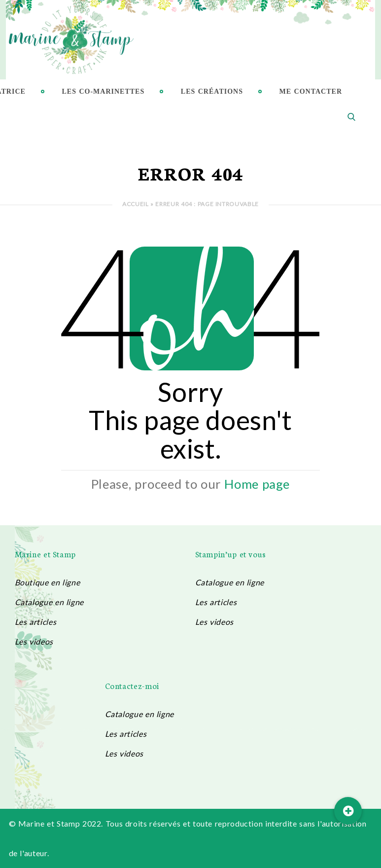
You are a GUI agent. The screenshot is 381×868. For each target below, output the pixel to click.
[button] (348, 811)
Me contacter (311, 91)
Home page (257, 484)
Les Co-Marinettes (104, 91)
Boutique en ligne (48, 582)
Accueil (135, 204)
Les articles (36, 622)
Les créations (212, 91)
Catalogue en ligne (49, 602)
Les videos (34, 641)
